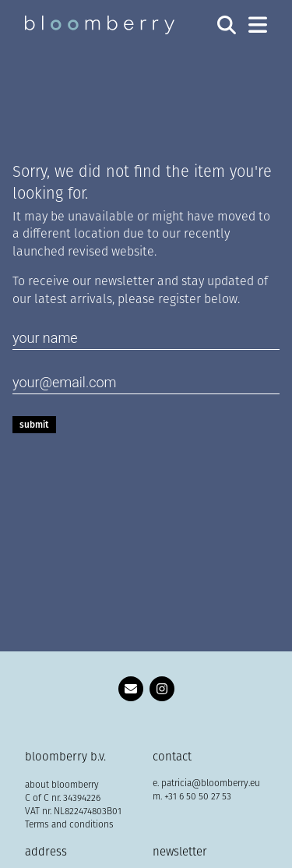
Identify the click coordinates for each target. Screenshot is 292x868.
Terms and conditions (69, 825)
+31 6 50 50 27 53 (198, 797)
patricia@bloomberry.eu (211, 784)
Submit (34, 425)
